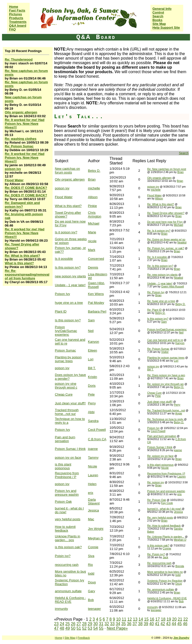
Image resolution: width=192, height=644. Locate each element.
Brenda (180, 566)
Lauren (93, 475)
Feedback (84, 638)
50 (73, 628)
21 (180, 619)
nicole (92, 241)
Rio (91, 565)
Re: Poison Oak (157, 500)
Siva (91, 556)
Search (158, 16)
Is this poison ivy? (68, 267)
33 (112, 624)
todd (91, 573)
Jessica (93, 510)
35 (124, 624)
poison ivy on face (68, 458)
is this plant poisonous (63, 466)
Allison (93, 197)
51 (79, 628)
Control (158, 12)
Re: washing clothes (21, 139)
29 (90, 624)
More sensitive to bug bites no (165, 572)
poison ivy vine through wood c (66, 385)
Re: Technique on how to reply (166, 419)
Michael (94, 223)
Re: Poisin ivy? (156, 554)
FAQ (12, 29)
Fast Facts (17, 10)
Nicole (93, 466)
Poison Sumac (65, 350)
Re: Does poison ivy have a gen (166, 375)
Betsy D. (94, 171)
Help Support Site (166, 28)
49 (68, 628)
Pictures (15, 14)
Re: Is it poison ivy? (159, 231)
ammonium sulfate (68, 591)
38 (140, 624)
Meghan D (96, 538)
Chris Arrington (95, 214)
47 (56, 628)
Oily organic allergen (21, 112)
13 (135, 619)
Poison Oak (63, 502)
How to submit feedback (65, 529)
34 (118, 624)
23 (56, 624)
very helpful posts (68, 519)
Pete (91, 394)
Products (16, 18)
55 (101, 628)
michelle (94, 188)
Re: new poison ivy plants (162, 275)
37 (135, 624)
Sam (91, 320)
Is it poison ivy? (66, 232)
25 (68, 624)
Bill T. (92, 368)
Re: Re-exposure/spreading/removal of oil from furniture (27, 274)
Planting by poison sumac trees (68, 359)
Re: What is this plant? (22, 256)
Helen (92, 484)
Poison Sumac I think (70, 449)
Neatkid (182, 242)
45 (180, 624)
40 (151, 624)
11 (124, 619)
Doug (92, 582)
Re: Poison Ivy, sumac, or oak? (166, 248)
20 (174, 619)
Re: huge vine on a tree (161, 301)
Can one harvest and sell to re (165, 340)
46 (185, 624)
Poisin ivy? (63, 556)
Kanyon (94, 342)
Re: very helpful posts (160, 518)
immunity (61, 609)
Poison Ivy (62, 294)
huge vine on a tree (69, 303)
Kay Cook (167, 503)
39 (146, 624)
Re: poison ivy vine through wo (165, 384)
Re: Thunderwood (19, 59)
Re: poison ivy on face (160, 456)
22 (186, 619)
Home (14, 7)
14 (141, 619)
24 (62, 624)
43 (168, 624)
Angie (179, 413)
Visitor (165, 352)
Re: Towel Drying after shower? (166, 213)
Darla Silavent (94, 501)
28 (84, 624)
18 (163, 619)
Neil (91, 331)
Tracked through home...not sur (67, 412)
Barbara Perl (97, 311)
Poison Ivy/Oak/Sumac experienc (66, 331)
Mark (92, 250)
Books (158, 20)
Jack (166, 557)
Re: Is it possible (157, 257)
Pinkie (92, 206)
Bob (91, 600)
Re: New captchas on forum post (167, 169)
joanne (93, 449)
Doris (92, 386)
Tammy (93, 458)
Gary (92, 591)
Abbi (91, 412)
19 (169, 619)
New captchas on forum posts (67, 170)
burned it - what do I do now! (164, 509)
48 (62, 628)
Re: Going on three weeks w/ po (166, 239)
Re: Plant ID (154, 310)
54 (96, 628)
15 (146, 619)
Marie (92, 232)
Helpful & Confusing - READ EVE (70, 600)
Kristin (93, 377)
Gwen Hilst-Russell (97, 285)
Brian (181, 172)
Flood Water (14, 180)
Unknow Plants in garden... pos (67, 538)
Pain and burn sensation (65, 439)
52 (84, 628)
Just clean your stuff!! (70, 403)
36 (129, 624)
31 (101, 624)
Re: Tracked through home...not (166, 410)
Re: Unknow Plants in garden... (166, 537)
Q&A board (18, 26)
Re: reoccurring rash (159, 563)
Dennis (93, 267)
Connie (93, 547)
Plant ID (61, 311)
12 (130, 619)
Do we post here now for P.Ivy (165, 222)
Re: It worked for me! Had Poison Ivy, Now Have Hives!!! (25, 124)
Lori (91, 359)
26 (73, 624)
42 (163, 624)
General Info (162, 9)
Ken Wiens (96, 294)
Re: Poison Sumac (19, 146)
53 (90, 628)
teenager (94, 609)
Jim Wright (96, 529)
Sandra (93, 421)
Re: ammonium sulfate (161, 589)
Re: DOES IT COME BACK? (26, 188)
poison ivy (13, 169)
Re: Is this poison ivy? (160, 266)
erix (91, 493)
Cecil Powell (97, 430)
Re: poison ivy (156, 482)
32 (107, 624)
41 (157, 624)
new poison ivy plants (70, 276)
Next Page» (117, 628)
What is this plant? (19, 263)
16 (152, 619)
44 (174, 624)
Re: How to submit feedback (164, 526)
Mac (91, 519)
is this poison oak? (68, 547)
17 (158, 619)
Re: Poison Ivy (156, 292)
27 (79, 624)
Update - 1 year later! (70, 285)
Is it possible (64, 259)
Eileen (93, 350)
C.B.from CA (97, 439)
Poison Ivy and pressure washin (67, 493)
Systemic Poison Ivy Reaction (165, 581)
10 (119, 619)
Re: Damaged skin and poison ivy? (22, 205)
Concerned (96, 259)
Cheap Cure (64, 394)
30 (96, 624)
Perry (92, 403)
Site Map (159, 24)
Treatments (18, 22)
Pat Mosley (96, 303)
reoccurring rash (67, 565)
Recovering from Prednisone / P (67, 475)
